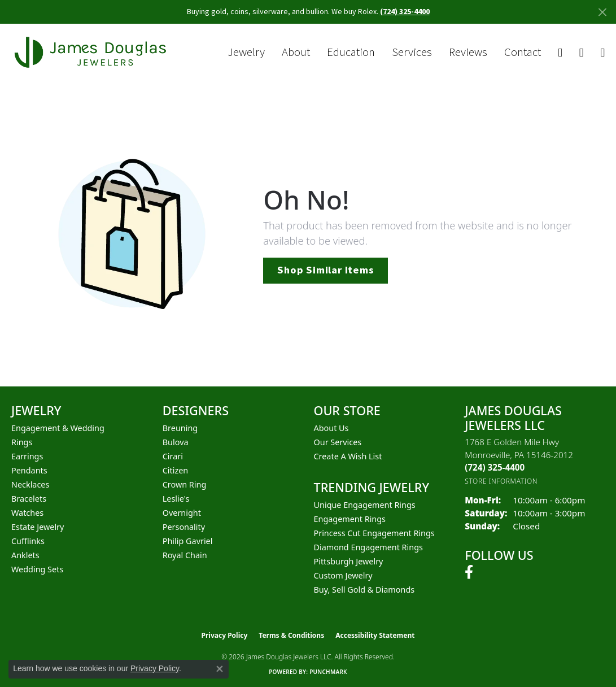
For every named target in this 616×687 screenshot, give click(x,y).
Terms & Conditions (291, 635)
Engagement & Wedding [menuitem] (58, 428)
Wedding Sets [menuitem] (37, 569)
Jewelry (246, 53)
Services (412, 53)
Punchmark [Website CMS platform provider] (328, 672)
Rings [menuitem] (22, 442)
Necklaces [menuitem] (30, 484)
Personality (184, 527)
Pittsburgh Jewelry (349, 561)
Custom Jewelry (343, 575)
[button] (560, 53)
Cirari (173, 456)
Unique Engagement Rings (365, 505)
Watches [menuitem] (27, 513)
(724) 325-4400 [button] (405, 12)
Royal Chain (185, 555)
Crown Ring (185, 484)
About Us (331, 428)
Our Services (338, 442)
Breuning (180, 428)
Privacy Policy (225, 635)
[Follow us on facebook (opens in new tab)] (469, 572)
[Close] (602, 12)
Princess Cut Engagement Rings (374, 533)
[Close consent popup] (220, 669)
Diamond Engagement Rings (368, 547)
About (296, 53)
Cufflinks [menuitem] (28, 541)
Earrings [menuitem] (27, 456)
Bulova (176, 442)
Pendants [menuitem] (29, 470)
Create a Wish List (348, 456)
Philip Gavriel (188, 541)
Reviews (468, 53)
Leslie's (176, 499)
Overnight (182, 513)
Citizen (176, 470)
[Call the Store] (495, 467)
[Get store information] (501, 481)
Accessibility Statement (375, 635)
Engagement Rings (350, 519)
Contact (523, 53)
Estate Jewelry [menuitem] (38, 527)
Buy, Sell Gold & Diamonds (364, 590)
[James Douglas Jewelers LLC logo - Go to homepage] (92, 53)
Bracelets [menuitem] (29, 499)
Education (351, 53)
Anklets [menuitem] (25, 555)
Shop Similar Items (325, 270)
